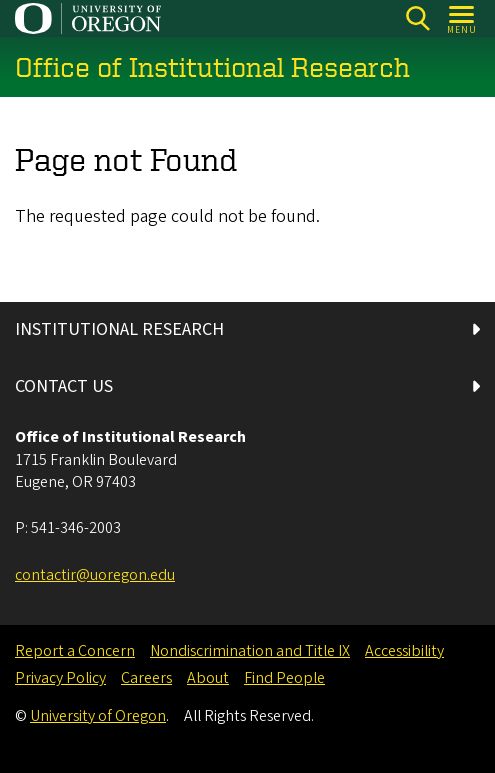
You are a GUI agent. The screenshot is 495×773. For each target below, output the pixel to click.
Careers (146, 678)
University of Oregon (98, 716)
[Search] (417, 18)
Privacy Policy (60, 678)
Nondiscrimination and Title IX (250, 651)
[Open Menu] (462, 18)
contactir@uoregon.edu (95, 575)
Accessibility (404, 651)
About (208, 678)
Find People (284, 678)
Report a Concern (75, 651)
